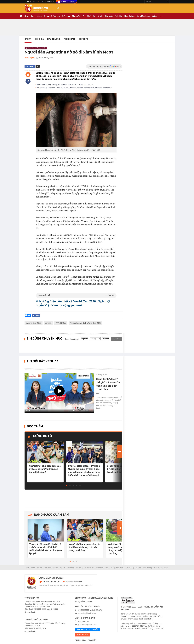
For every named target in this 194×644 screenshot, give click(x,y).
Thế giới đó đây (117, 568)
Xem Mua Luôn (143, 16)
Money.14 (76, 16)
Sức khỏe (109, 16)
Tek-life (119, 16)
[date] (84, 339)
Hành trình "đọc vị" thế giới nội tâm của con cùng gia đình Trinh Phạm (108, 384)
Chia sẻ (30, 66)
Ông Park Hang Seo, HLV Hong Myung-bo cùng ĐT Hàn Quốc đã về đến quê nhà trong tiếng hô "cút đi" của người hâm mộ (84, 470)
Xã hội (100, 16)
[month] (95, 339)
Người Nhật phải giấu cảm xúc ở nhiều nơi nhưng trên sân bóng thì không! (45, 469)
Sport (28, 39)
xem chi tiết (82, 635)
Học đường (129, 16)
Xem (116, 339)
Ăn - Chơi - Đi (89, 16)
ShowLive (51, 2)
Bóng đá (39, 39)
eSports (84, 39)
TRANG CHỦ (21, 16)
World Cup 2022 (34, 323)
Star (26, 16)
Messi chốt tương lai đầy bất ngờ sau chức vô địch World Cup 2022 (65, 84)
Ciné (33, 16)
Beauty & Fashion (52, 16)
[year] (106, 339)
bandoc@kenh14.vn (74, 582)
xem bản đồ (31, 612)
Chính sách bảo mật (86, 640)
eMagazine (32, 2)
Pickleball (70, 39)
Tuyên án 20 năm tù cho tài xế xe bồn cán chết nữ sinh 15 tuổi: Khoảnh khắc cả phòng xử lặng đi (46, 549)
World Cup (61, 323)
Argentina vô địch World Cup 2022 (86, 323)
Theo (76, 295)
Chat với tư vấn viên (88, 630)
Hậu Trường (54, 39)
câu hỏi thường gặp (51, 582)
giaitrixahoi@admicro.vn (87, 625)
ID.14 (41, 2)
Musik (39, 16)
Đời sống (66, 16)
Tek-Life (138, 568)
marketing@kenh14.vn (87, 613)
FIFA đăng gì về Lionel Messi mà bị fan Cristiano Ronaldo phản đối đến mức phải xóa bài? (74, 88)
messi (49, 323)
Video (155, 16)
